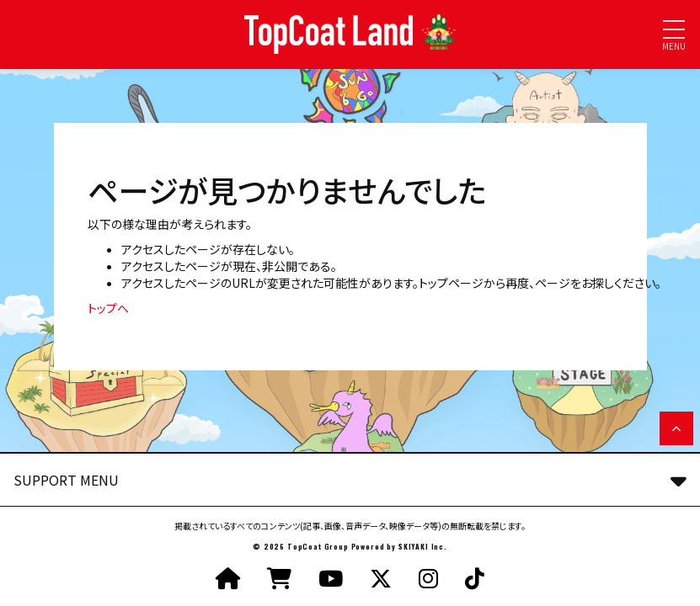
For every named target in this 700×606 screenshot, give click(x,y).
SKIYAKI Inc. (423, 546)
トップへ (108, 308)
